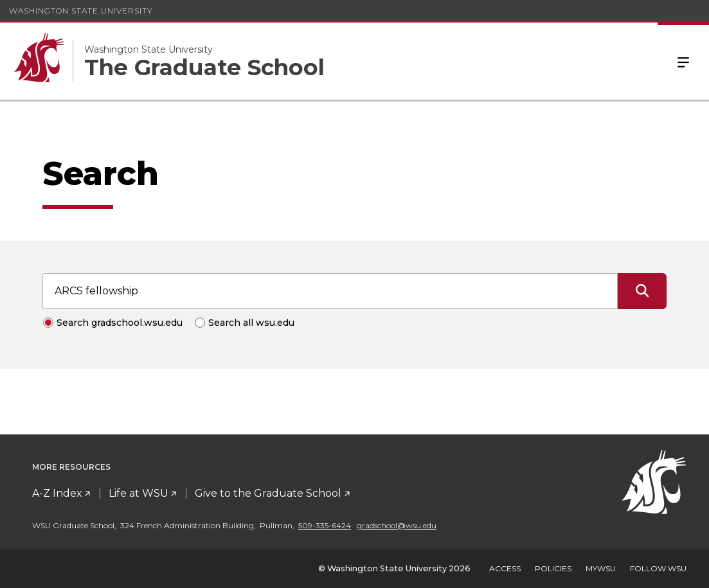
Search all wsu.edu (251, 323)
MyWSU (601, 568)
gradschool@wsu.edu (397, 525)
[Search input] (330, 291)
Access (505, 568)
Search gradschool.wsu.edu (120, 323)
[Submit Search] (642, 291)
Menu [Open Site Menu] (683, 61)
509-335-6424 (325, 525)
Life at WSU (139, 493)
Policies (553, 568)
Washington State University (81, 11)
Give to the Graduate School (268, 493)
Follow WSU (658, 568)
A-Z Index (57, 493)
